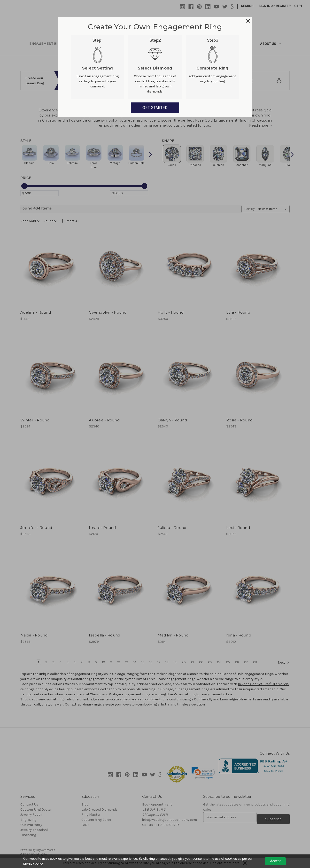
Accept (275, 861)
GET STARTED (155, 108)
